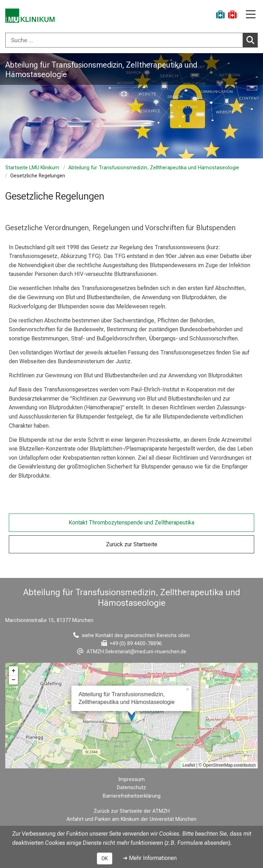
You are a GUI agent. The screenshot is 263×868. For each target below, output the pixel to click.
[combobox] (131, 40)
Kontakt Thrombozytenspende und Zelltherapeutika (131, 523)
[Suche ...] (124, 40)
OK (105, 858)
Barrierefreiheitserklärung (132, 796)
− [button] (14, 680)
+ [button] (14, 671)
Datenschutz (131, 788)
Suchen (252, 40)
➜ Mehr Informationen (150, 858)
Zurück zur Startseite (132, 544)
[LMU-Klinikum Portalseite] (30, 16)
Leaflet (189, 765)
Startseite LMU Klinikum (32, 168)
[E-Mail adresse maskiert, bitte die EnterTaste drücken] (132, 652)
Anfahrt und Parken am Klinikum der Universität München (131, 819)
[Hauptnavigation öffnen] (251, 15)
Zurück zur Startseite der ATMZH (132, 811)
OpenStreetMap (218, 765)
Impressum (132, 779)
